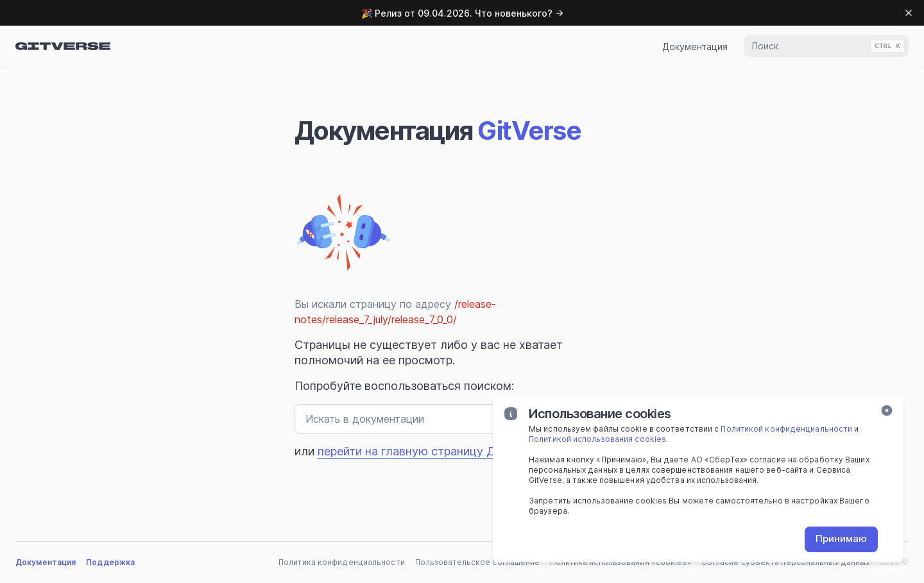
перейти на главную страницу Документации (442, 451)
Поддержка (110, 562)
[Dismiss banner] (909, 13)
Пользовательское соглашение (478, 562)
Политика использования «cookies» (620, 562)
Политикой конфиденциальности (786, 429)
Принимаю (841, 538)
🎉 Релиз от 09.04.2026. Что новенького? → (462, 13)
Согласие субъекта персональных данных (786, 562)
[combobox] (826, 46)
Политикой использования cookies (597, 439)
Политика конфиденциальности (342, 562)
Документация (695, 46)
